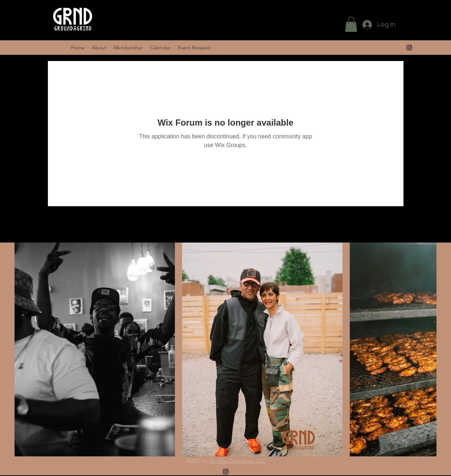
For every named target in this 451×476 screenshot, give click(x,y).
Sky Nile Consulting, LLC (237, 461)
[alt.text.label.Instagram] (226, 472)
